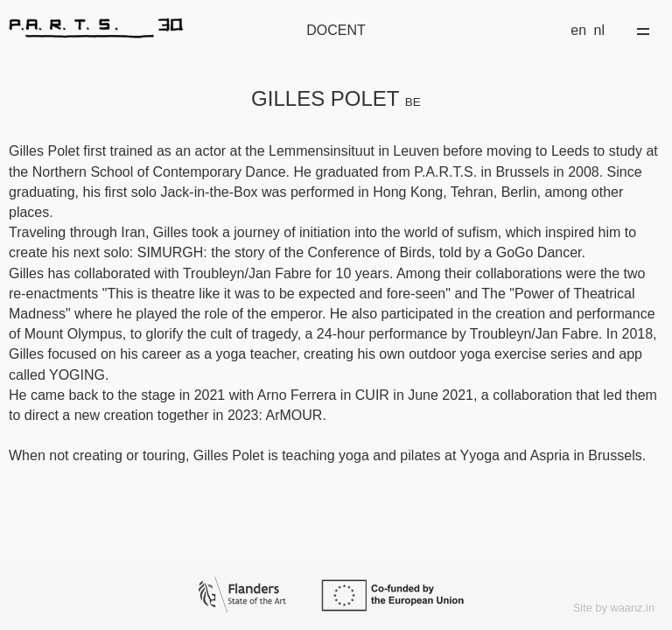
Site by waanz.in (614, 608)
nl (599, 30)
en (578, 30)
